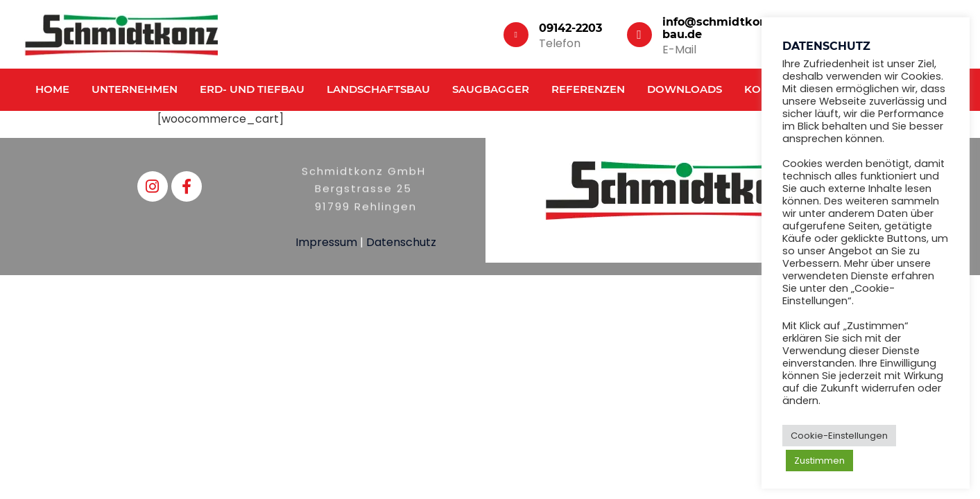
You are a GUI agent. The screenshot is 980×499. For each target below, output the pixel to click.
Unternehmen (135, 89)
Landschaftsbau (378, 89)
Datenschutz (401, 242)
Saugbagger (491, 89)
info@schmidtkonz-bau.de (720, 28)
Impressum (326, 242)
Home (52, 89)
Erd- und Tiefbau (252, 89)
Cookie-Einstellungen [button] (839, 436)
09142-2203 (570, 28)
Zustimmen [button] (819, 461)
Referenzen (588, 89)
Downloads (685, 89)
